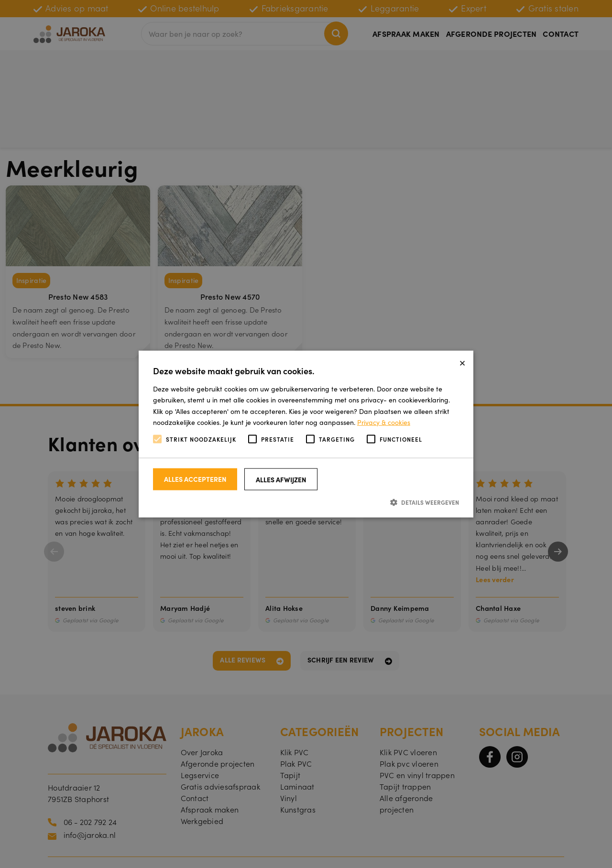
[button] (306, 502)
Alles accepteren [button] (195, 479)
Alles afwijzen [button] (281, 479)
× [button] (462, 362)
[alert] (306, 434)
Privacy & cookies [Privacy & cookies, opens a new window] (384, 422)
